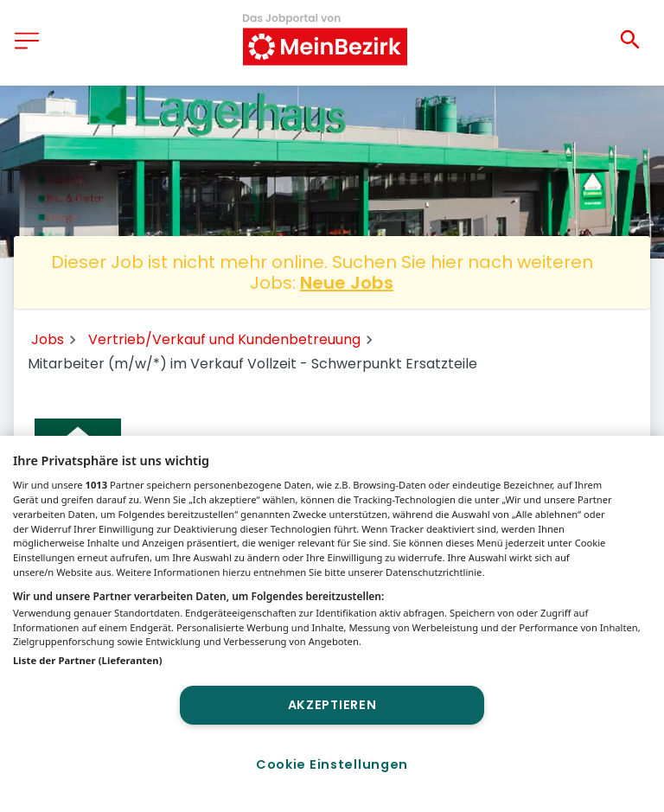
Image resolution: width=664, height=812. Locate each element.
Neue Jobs (347, 283)
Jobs (48, 339)
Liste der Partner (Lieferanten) (88, 660)
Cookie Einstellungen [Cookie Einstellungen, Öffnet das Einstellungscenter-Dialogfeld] (332, 764)
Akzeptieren (332, 705)
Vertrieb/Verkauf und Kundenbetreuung (224, 339)
